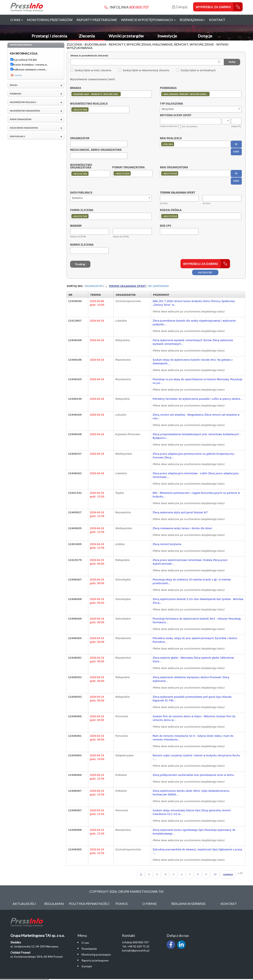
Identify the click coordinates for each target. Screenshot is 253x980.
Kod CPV (166, 226)
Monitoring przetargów (50, 20)
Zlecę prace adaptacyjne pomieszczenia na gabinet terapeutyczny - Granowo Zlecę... (194, 456)
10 (215, 874)
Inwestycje (167, 36)
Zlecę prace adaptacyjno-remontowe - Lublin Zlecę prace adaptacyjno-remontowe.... (196, 475)
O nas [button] (17, 20)
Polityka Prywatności (89, 904)
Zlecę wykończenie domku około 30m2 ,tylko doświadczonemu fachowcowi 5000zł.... (191, 793)
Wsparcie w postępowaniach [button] (148, 20)
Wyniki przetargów (126, 36)
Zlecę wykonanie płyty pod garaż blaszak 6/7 (180, 512)
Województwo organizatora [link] (25, 111)
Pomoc (122, 904)
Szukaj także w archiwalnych (196, 70)
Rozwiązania (89, 949)
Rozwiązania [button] (192, 20)
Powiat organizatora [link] (21, 119)
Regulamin (54, 904)
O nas (85, 943)
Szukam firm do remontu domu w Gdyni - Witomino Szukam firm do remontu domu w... (194, 718)
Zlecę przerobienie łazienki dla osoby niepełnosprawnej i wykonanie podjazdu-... (194, 323)
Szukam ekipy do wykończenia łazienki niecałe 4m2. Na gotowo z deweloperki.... (192, 362)
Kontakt (217, 20)
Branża (76, 88)
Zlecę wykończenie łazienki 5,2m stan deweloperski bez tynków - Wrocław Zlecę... (198, 601)
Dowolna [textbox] (77, 198)
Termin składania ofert (127, 286)
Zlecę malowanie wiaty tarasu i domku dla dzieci (182, 528)
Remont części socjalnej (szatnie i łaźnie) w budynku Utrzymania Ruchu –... (196, 757)
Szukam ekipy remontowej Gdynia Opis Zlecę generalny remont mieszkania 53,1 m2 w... (192, 812)
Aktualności (24, 904)
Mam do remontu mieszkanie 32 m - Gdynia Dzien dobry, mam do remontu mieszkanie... (193, 738)
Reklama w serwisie (188, 904)
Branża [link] (14, 85)
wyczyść (18, 75)
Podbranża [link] (15, 94)
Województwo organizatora (81, 166)
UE (236, 144)
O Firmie (150, 904)
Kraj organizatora (174, 167)
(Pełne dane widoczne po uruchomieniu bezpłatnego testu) (189, 312)
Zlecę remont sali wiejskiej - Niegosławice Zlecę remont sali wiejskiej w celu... (196, 417)
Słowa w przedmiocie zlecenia (89, 56)
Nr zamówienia (158, 286)
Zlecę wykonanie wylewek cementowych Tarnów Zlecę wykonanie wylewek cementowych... (193, 342)
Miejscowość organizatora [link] (24, 128)
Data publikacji (81, 193)
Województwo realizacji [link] (23, 102)
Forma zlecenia (82, 210)
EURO (236, 152)
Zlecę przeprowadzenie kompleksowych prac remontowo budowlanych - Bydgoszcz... (197, 436)
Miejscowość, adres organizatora (96, 150)
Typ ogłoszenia (171, 104)
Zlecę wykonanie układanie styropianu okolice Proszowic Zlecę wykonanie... (191, 679)
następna (228, 874)
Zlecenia (87, 36)
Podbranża (168, 88)
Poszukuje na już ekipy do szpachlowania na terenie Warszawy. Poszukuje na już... (197, 381)
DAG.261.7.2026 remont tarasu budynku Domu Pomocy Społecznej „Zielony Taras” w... (194, 303)
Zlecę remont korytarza (167, 544)
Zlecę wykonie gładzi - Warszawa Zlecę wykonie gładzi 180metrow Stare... (193, 660)
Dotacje (205, 36)
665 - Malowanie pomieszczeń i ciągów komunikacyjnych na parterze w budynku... (196, 495)
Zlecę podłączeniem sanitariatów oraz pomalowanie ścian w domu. (194, 775)
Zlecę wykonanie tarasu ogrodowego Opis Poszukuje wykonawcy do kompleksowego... (194, 832)
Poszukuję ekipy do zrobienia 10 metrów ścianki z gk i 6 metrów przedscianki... (192, 581)
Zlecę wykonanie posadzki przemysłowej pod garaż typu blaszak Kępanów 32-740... (192, 699)
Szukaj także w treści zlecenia (91, 70)
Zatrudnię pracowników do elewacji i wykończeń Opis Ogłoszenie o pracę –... (197, 851)
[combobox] (111, 94)
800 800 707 (139, 7)
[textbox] (123, 94)
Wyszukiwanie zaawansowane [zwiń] (92, 79)
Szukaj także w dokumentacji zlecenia (144, 70)
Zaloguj (180, 7)
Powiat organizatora (128, 167)
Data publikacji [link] (17, 136)
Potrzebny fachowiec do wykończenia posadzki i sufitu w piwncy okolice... (197, 399)
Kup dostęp (205, 272)
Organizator (80, 138)
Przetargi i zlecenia (49, 36)
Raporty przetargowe (97, 20)
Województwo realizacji (89, 104)
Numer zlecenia (82, 245)
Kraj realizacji (171, 138)
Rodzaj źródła (171, 210)
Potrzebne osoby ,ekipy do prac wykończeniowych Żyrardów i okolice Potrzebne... (195, 640)
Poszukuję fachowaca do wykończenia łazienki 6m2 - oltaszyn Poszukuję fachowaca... (197, 621)
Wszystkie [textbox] (168, 109)
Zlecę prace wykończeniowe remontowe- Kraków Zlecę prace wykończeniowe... (190, 562)
